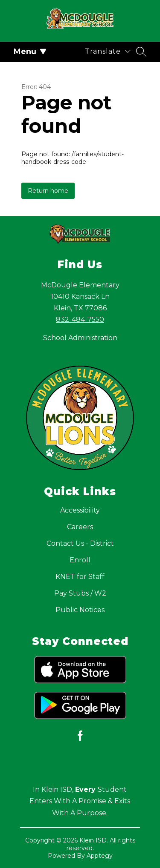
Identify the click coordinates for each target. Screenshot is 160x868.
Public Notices (80, 610)
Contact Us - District (80, 543)
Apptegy (100, 856)
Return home (48, 191)
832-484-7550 (80, 319)
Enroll (80, 560)
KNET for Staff (80, 577)
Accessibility (80, 510)
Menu (30, 52)
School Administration (80, 338)
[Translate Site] (108, 51)
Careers (80, 527)
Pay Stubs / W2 (80, 593)
